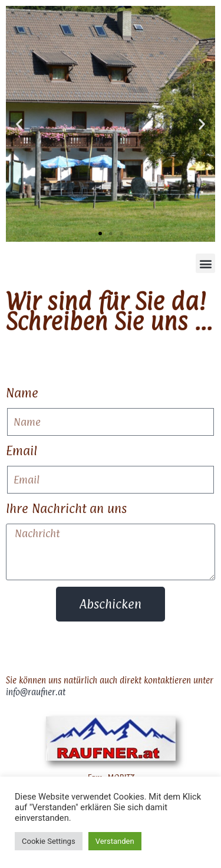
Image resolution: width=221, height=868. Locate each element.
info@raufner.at (36, 692)
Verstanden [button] (115, 841)
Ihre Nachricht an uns (66, 508)
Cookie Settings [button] (49, 841)
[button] (19, 124)
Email (22, 451)
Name (22, 393)
